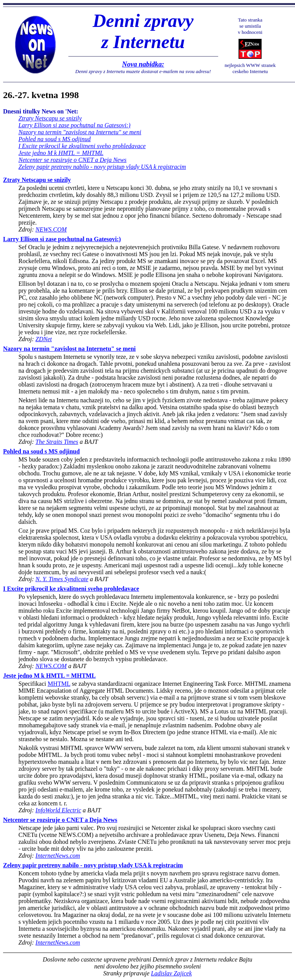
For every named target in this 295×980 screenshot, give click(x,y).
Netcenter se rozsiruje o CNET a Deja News (72, 160)
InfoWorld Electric (58, 810)
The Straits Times (57, 442)
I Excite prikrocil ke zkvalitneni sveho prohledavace (82, 146)
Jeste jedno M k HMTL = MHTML (61, 153)
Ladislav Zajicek (171, 973)
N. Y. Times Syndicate (62, 579)
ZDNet (44, 339)
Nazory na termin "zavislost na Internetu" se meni (80, 132)
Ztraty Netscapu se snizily (50, 118)
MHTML (59, 684)
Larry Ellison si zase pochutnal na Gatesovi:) (75, 125)
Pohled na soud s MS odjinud (55, 139)
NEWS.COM (51, 229)
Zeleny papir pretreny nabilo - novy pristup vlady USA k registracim (102, 167)
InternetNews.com (58, 856)
